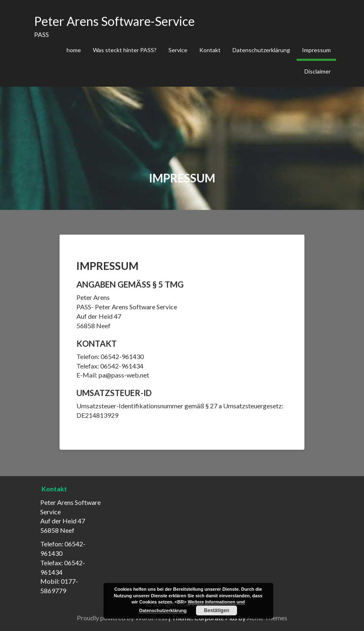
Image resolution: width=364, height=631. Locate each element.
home (74, 50)
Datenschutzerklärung (261, 50)
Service (178, 50)
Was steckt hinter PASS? (125, 50)
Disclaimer (318, 71)
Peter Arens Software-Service (114, 21)
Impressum (316, 50)
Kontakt (210, 50)
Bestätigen (217, 610)
